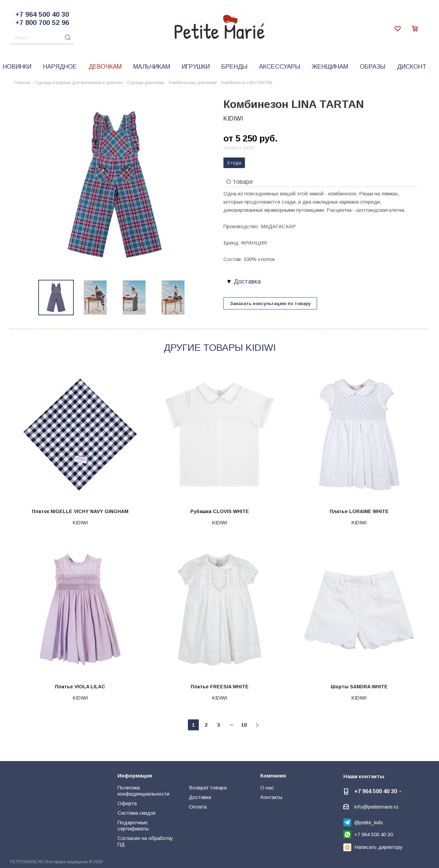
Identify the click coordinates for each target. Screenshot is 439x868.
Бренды (234, 67)
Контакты (271, 797)
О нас (267, 788)
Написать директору (379, 847)
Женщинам (330, 67)
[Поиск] (42, 38)
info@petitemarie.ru (376, 807)
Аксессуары (280, 67)
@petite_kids (369, 822)
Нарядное (60, 67)
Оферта (127, 803)
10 (244, 725)
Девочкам (105, 67)
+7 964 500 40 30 (42, 14)
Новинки (17, 67)
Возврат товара (208, 788)
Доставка (200, 797)
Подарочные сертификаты (133, 825)
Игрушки (196, 67)
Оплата (198, 807)
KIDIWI (233, 119)
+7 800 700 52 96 (42, 23)
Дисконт (412, 67)
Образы (373, 67)
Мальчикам (152, 67)
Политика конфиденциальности (143, 791)
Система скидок (136, 813)
